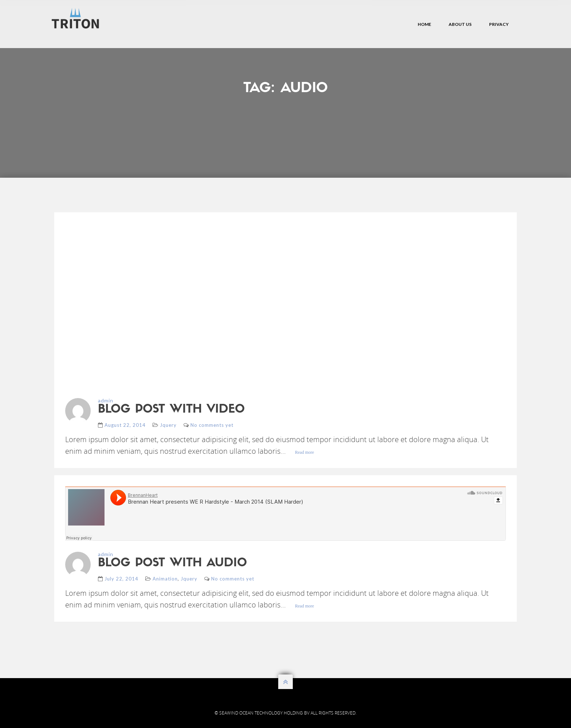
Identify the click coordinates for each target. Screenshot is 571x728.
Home (424, 24)
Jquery (168, 425)
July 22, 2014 (121, 579)
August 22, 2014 (125, 425)
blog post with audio (172, 563)
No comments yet (212, 425)
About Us (460, 24)
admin (106, 400)
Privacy (499, 24)
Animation (165, 579)
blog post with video (171, 410)
